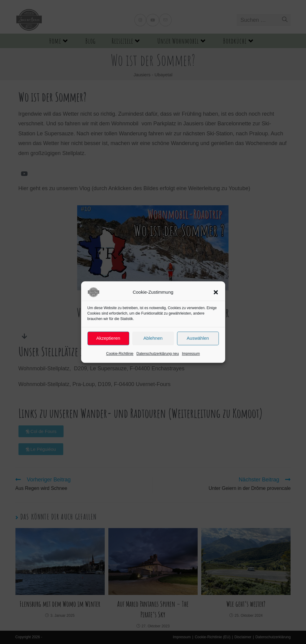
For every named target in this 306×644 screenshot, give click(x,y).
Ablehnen (153, 338)
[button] (216, 292)
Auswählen (198, 338)
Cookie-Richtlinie (120, 354)
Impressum (191, 354)
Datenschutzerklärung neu (158, 354)
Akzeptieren (108, 338)
